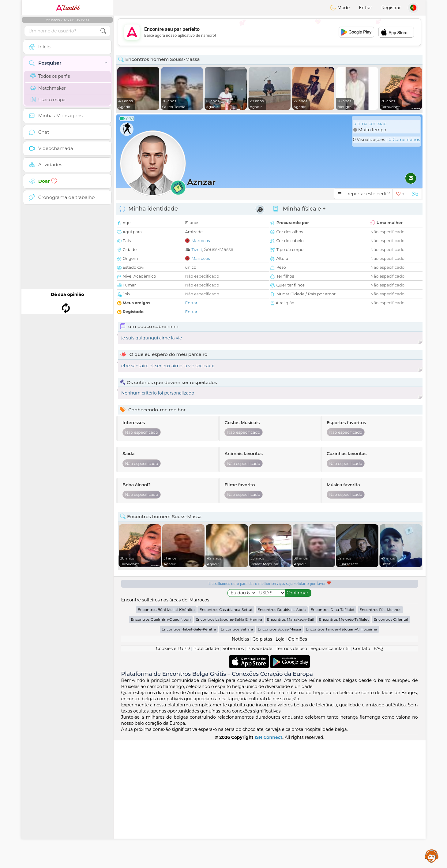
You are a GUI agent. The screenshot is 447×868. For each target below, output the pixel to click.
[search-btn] (103, 31)
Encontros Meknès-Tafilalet (344, 747)
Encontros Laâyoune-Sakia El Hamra (229, 747)
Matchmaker (48, 88)
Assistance (432, 856)
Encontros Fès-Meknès (380, 737)
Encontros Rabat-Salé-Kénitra (189, 757)
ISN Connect (269, 865)
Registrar (391, 8)
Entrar (365, 8)
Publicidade (206, 776)
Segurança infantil (330, 776)
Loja (280, 767)
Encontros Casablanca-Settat (226, 737)
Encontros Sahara (237, 757)
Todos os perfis (50, 76)
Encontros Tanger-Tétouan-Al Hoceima (342, 757)
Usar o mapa (48, 100)
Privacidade (260, 776)
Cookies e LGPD (173, 776)
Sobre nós (233, 776)
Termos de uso (291, 776)
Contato (362, 776)
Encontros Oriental (391, 747)
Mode (340, 8)
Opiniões (298, 767)
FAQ (378, 776)
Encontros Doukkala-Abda (282, 737)
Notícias (240, 767)
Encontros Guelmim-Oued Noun (161, 747)
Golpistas (262, 767)
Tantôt (68, 8)
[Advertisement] (269, 32)
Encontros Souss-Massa (279, 757)
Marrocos (201, 241)
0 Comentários (404, 140)
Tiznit (197, 249)
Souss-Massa (219, 249)
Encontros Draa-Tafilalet (332, 737)
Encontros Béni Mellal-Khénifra (166, 737)
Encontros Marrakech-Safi (291, 747)
